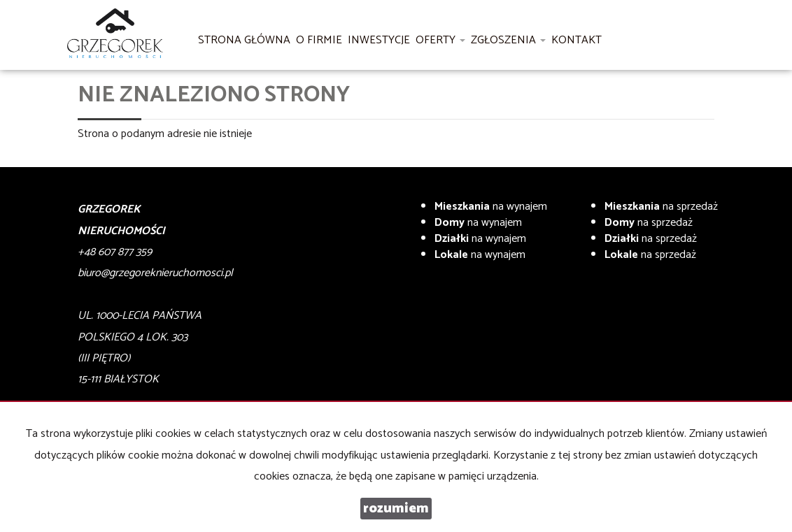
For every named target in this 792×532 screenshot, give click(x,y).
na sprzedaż (661, 207)
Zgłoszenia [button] (508, 40)
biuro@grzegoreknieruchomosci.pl (155, 273)
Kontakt (577, 40)
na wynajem (491, 207)
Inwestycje (379, 40)
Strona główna (244, 40)
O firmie (319, 40)
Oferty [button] (440, 40)
